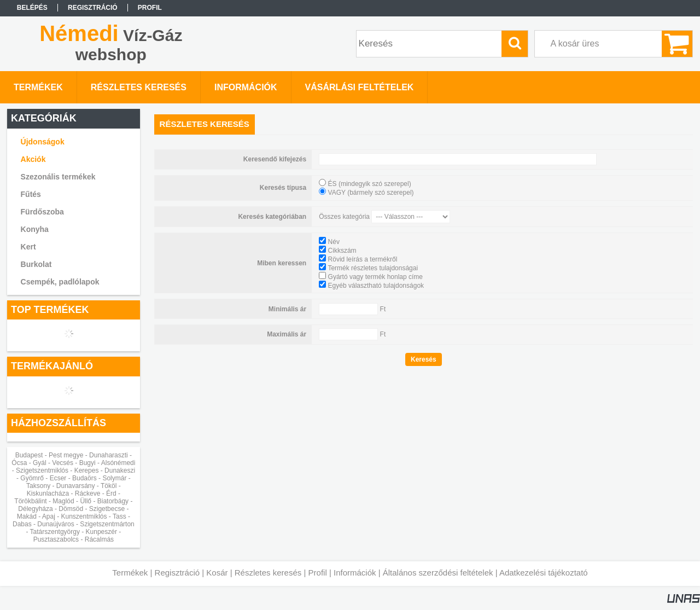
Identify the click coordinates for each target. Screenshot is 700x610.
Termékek (130, 573)
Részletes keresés (268, 573)
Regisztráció (177, 573)
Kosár (217, 573)
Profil (318, 573)
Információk (355, 573)
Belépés (32, 8)
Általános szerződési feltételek (438, 573)
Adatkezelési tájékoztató (544, 573)
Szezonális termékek (58, 177)
